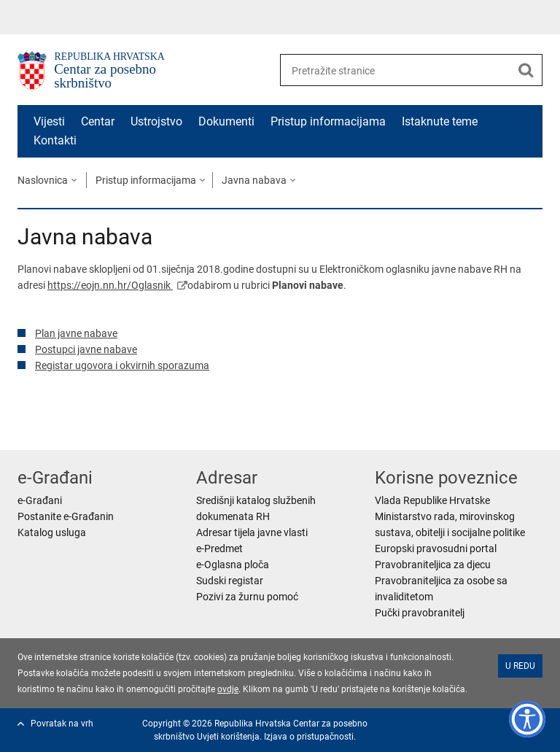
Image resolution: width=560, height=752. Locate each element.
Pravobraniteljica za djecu (433, 565)
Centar (98, 121)
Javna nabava (254, 180)
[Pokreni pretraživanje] (526, 70)
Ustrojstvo (156, 121)
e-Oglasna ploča (233, 565)
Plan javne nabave (76, 333)
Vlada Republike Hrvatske (432, 500)
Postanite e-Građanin (66, 516)
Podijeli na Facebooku (57, 427)
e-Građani (40, 500)
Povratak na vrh (62, 724)
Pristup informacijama (328, 121)
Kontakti (55, 140)
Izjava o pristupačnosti (309, 737)
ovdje (228, 689)
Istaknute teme (440, 121)
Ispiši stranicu (25, 427)
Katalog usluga (52, 532)
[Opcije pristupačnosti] (527, 719)
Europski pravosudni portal (436, 549)
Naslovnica (43, 180)
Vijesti (49, 121)
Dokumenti (226, 121)
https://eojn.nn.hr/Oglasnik (110, 285)
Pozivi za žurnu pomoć (247, 597)
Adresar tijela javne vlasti (252, 532)
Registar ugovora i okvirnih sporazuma (122, 365)
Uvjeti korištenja (228, 737)
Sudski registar (230, 581)
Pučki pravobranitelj (420, 613)
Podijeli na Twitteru (88, 427)
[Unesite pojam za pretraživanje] (396, 70)
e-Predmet (219, 549)
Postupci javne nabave (86, 349)
